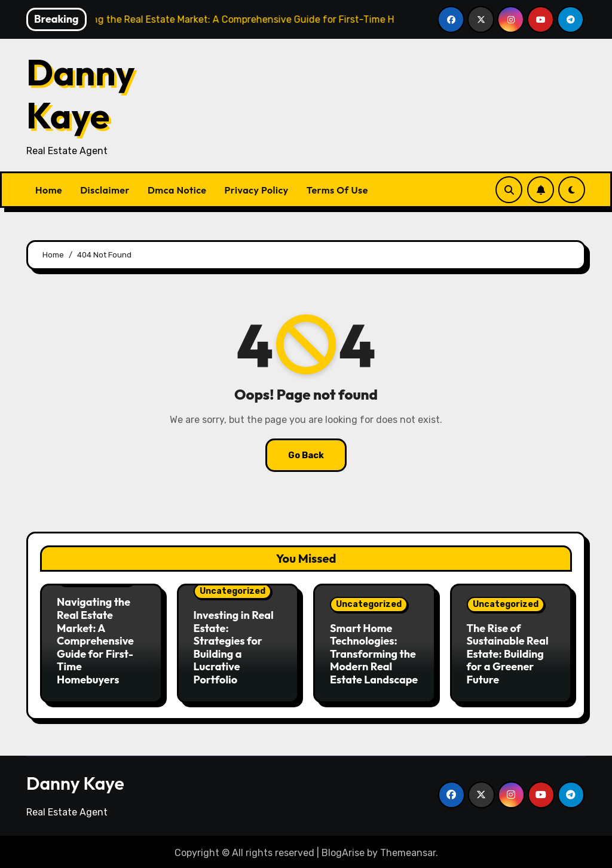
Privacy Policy (257, 190)
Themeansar (408, 850)
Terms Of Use (337, 190)
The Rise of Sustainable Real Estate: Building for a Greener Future (508, 654)
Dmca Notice (177, 190)
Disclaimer (105, 190)
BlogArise (343, 850)
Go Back (306, 455)
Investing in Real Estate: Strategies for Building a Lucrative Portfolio (234, 647)
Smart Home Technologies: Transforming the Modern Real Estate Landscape (374, 654)
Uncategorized (232, 591)
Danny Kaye (81, 94)
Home (49, 190)
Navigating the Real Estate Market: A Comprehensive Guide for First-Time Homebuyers (95, 641)
